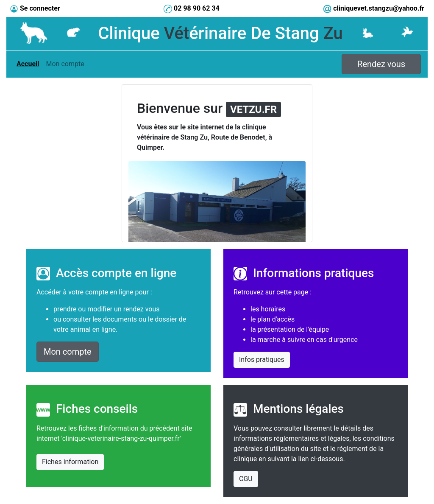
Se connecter (40, 8)
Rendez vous (381, 64)
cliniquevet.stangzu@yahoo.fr (379, 8)
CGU (246, 479)
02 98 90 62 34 (197, 8)
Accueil (29, 63)
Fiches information (70, 462)
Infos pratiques (262, 360)
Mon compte (65, 63)
